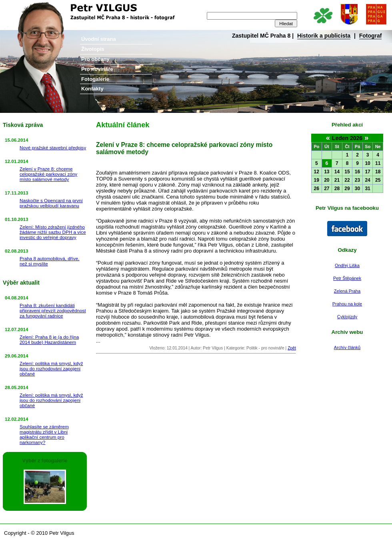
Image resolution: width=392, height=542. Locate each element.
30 (357, 189)
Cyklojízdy (347, 317)
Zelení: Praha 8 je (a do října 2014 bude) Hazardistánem (49, 339)
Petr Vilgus (27, 6)
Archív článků (347, 347)
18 (378, 172)
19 (317, 180)
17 (367, 172)
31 (367, 189)
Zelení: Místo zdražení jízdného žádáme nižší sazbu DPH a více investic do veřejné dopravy (53, 232)
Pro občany (95, 59)
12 (317, 172)
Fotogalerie (95, 79)
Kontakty (92, 89)
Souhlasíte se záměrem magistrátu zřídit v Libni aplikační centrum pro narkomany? (44, 434)
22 (347, 180)
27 (327, 189)
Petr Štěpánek (347, 278)
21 (337, 180)
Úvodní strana (99, 39)
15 (347, 172)
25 (378, 180)
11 (378, 163)
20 (327, 180)
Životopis (93, 49)
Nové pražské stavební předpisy (53, 148)
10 (367, 163)
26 (317, 189)
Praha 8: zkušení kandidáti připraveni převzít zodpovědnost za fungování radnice (53, 310)
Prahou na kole (347, 304)
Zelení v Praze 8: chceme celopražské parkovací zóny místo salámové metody (48, 174)
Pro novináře (97, 69)
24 (367, 180)
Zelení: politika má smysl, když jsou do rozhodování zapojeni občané (51, 368)
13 (327, 172)
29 (347, 189)
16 (357, 172)
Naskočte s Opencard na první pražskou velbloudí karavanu (51, 203)
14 (337, 172)
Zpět (292, 348)
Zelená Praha (347, 291)
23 (357, 180)
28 (337, 189)
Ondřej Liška (347, 265)
